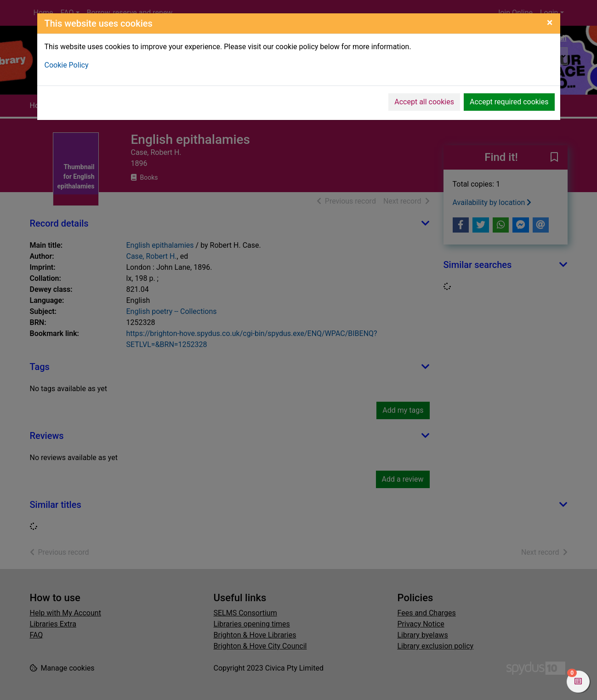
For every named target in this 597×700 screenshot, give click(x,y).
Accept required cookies (509, 102)
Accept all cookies (424, 102)
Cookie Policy (67, 65)
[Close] (550, 23)
